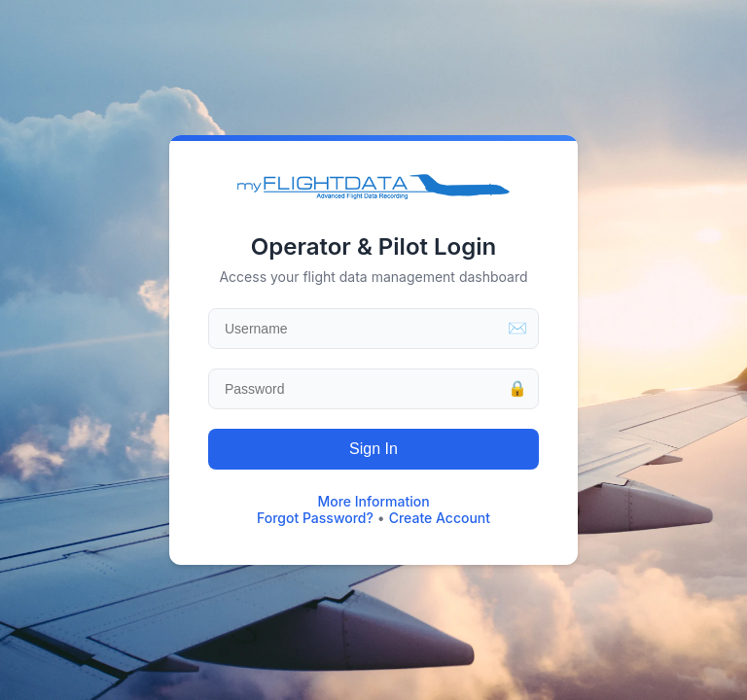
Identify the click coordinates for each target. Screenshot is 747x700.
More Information (373, 501)
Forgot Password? (315, 518)
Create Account (440, 518)
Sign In (373, 449)
